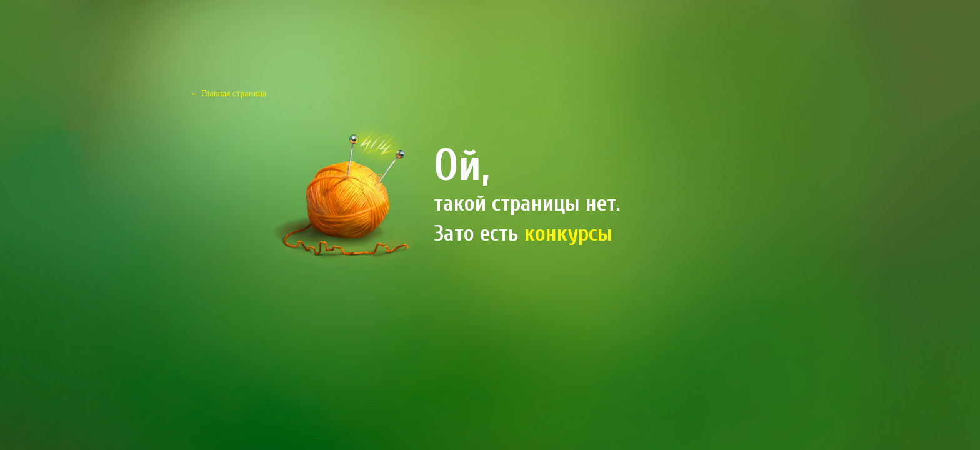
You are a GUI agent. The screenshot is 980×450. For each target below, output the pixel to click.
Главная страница (234, 93)
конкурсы (568, 233)
